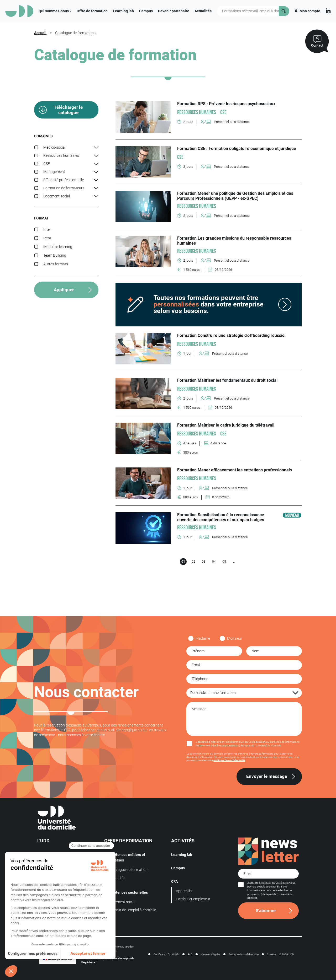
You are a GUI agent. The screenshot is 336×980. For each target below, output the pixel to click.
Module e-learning (58, 247)
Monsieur (235, 638)
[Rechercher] (284, 11)
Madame (203, 638)
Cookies (272, 954)
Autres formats (56, 264)
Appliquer (64, 290)
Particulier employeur (193, 899)
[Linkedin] (328, 10)
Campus (146, 11)
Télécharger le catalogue (68, 110)
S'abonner (266, 911)
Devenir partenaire (174, 11)
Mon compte (307, 11)
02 (193, 562)
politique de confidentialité (229, 760)
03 (204, 562)
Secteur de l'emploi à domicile (132, 910)
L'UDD (43, 841)
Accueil (40, 33)
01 (183, 562)
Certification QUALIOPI (166, 954)
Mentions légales (211, 954)
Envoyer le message (267, 776)
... (234, 562)
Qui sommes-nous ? (55, 11)
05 (224, 562)
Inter (47, 229)
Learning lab (123, 11)
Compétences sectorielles (126, 892)
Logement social (122, 902)
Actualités (203, 11)
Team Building (55, 255)
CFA (174, 881)
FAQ (190, 954)
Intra (47, 238)
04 (214, 562)
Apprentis (184, 891)
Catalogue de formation (128, 870)
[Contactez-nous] (317, 41)
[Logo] (19, 11)
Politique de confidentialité (244, 954)
